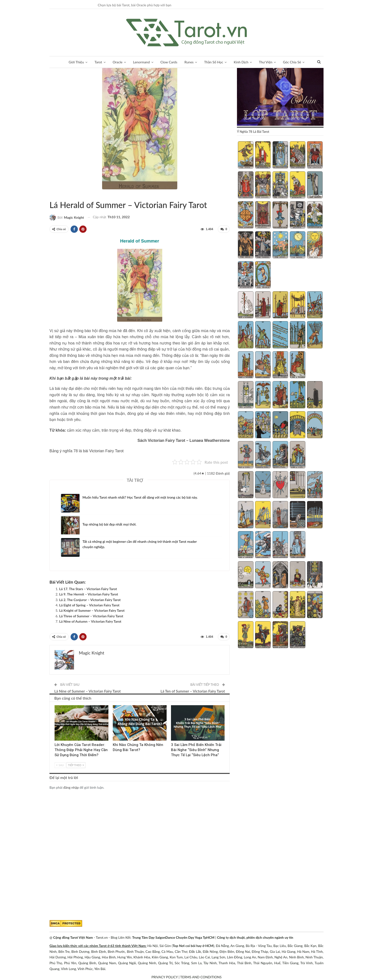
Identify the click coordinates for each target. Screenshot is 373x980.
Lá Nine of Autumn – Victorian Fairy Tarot (90, 621)
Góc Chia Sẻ (292, 62)
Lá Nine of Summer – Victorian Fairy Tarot (88, 691)
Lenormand (141, 62)
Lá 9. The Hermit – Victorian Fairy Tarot (89, 594)
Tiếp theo (76, 765)
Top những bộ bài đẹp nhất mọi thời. (109, 524)
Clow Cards (169, 62)
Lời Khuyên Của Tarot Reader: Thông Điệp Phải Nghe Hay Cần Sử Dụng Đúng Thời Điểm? (81, 750)
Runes (189, 62)
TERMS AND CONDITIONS (201, 977)
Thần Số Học (214, 62)
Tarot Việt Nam (51, 195)
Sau (60, 765)
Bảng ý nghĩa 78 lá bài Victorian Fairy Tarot (86, 451)
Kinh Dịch (241, 62)
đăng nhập (71, 787)
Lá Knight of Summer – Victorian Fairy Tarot (92, 610)
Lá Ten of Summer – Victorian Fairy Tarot (193, 691)
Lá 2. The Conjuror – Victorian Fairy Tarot (90, 600)
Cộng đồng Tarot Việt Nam (73, 937)
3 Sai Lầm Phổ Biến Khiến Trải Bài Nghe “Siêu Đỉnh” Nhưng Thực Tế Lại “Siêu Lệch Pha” (196, 750)
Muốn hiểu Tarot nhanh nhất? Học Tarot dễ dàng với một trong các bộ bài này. (140, 497)
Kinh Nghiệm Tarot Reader (56, 706)
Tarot (98, 62)
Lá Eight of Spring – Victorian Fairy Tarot (89, 605)
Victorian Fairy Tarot (55, 195)
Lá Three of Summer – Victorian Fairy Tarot (91, 616)
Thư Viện (266, 62)
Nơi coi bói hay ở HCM (196, 946)
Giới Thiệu (76, 62)
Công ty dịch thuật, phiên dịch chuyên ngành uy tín (255, 937)
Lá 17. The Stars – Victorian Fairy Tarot (88, 589)
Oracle (118, 62)
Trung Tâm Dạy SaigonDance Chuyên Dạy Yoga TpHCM (173, 937)
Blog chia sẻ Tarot (173, 706)
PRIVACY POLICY (164, 977)
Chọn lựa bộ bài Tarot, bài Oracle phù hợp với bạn (134, 5)
